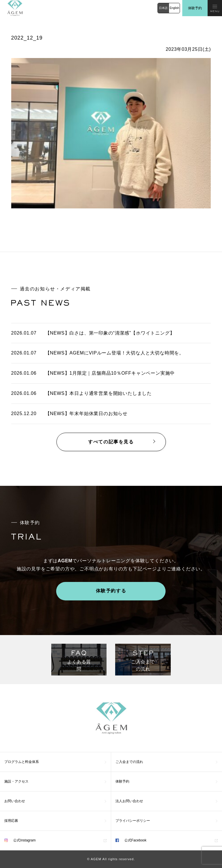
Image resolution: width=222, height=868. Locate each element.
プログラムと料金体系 (22, 762)
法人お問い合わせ (129, 801)
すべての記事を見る (111, 442)
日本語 (163, 8)
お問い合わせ (15, 801)
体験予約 (195, 8)
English (174, 8)
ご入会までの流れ (129, 762)
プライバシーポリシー (133, 821)
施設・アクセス (16, 781)
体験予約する (111, 591)
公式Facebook (131, 840)
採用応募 (11, 821)
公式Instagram (20, 840)
